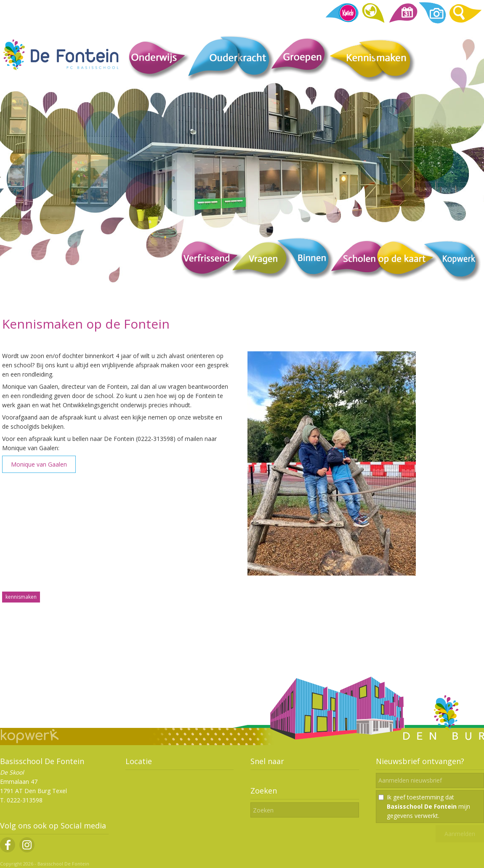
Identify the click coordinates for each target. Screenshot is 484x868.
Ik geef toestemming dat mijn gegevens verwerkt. (428, 806)
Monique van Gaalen (39, 464)
